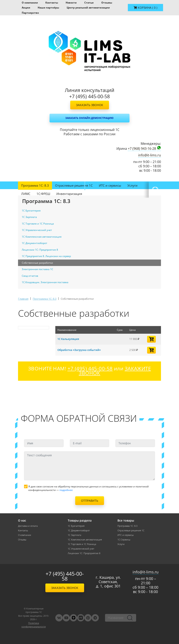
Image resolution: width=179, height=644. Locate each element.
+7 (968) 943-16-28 (142, 149)
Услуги (132, 185)
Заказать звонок (90, 105)
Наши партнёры (48, 8)
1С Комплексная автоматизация (85, 540)
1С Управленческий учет (81, 549)
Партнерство (30, 13)
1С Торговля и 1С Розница (82, 544)
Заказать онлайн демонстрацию (89, 118)
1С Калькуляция (68, 339)
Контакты (52, 3)
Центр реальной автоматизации (88, 8)
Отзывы (107, 3)
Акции (26, 8)
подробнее (66, 490)
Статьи (89, 3)
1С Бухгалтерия (76, 526)
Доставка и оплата (28, 526)
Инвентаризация (69, 194)
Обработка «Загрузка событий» (79, 350)
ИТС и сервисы (110, 185)
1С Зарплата (74, 535)
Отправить (90, 501)
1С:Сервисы (124, 540)
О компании (30, 3)
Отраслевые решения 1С (74, 185)
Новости (71, 3)
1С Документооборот (79, 530)
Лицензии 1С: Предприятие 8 (84, 553)
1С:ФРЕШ (43, 194)
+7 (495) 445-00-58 (65, 576)
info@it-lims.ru (150, 155)
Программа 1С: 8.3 (35, 185)
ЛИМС (26, 194)
